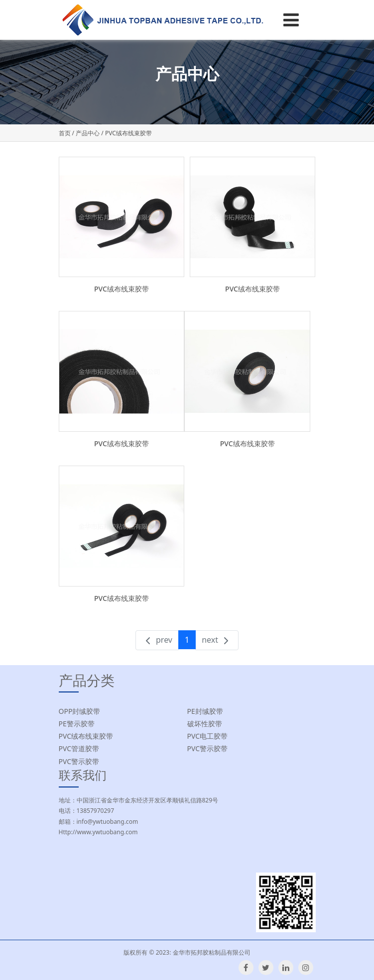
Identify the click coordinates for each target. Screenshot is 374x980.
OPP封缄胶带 (80, 711)
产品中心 (88, 133)
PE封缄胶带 (205, 711)
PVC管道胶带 (79, 748)
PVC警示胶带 (208, 748)
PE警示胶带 (77, 724)
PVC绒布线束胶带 (122, 289)
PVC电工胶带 (208, 736)
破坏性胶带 (205, 724)
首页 (65, 133)
